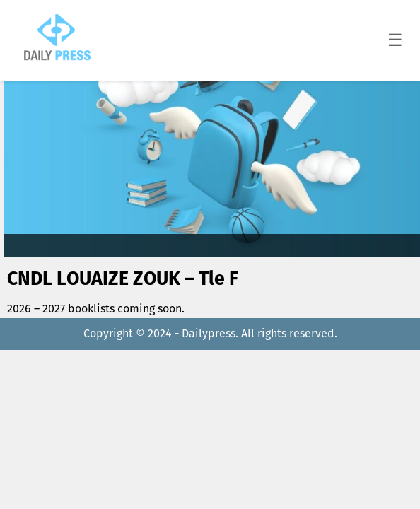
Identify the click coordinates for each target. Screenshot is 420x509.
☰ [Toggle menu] (395, 40)
